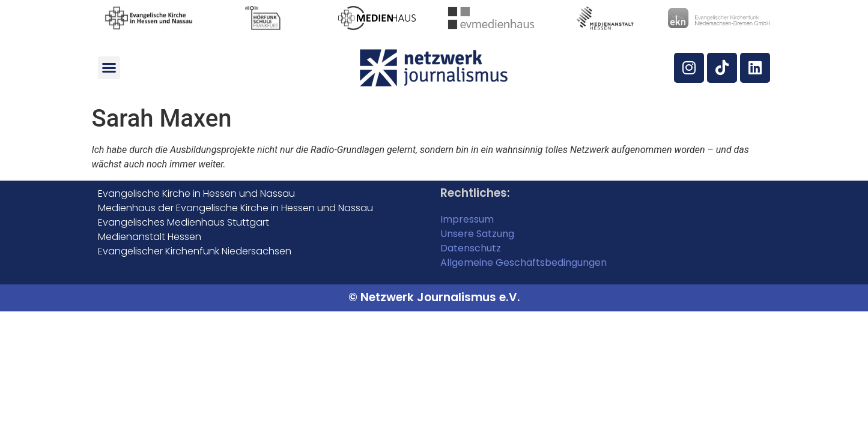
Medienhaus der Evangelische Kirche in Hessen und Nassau (235, 208)
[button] (109, 68)
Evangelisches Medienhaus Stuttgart (184, 222)
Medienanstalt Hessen (150, 237)
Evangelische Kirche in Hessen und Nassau (196, 193)
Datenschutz (471, 248)
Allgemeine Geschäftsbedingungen (524, 262)
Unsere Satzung (477, 234)
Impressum (467, 219)
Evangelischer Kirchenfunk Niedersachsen (195, 251)
